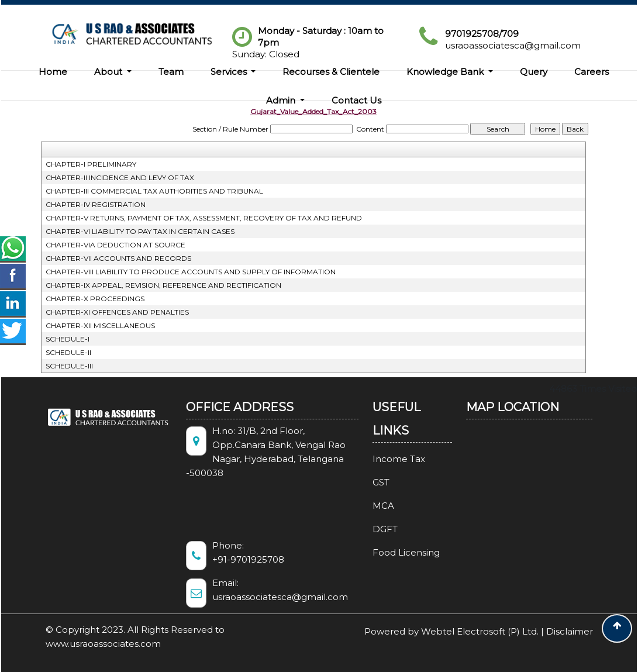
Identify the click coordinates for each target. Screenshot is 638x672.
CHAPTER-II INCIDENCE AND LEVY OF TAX (120, 178)
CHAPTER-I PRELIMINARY (91, 164)
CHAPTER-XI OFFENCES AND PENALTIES (117, 312)
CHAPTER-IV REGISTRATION (96, 204)
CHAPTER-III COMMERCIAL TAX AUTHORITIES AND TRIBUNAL (154, 191)
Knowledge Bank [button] (446, 72)
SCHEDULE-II (68, 352)
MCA (373, 506)
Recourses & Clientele (331, 72)
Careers (592, 72)
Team (171, 72)
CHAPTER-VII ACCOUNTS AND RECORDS (118, 258)
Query (534, 72)
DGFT (375, 529)
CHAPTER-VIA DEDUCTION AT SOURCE (115, 245)
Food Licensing (396, 552)
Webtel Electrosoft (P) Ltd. (480, 631)
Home (53, 72)
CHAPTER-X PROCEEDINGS (95, 299)
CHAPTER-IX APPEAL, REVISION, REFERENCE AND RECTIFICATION (163, 285)
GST (370, 482)
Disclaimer (570, 631)
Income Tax (388, 459)
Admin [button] (282, 100)
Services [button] (230, 72)
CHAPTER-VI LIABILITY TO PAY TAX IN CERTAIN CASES (140, 231)
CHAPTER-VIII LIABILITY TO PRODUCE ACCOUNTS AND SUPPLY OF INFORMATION (191, 272)
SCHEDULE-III (69, 366)
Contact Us (356, 100)
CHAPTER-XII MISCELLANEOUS (100, 325)
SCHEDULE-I (68, 339)
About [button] (109, 72)
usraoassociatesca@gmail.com (513, 45)
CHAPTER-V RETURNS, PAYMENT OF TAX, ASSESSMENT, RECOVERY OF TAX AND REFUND (204, 218)
